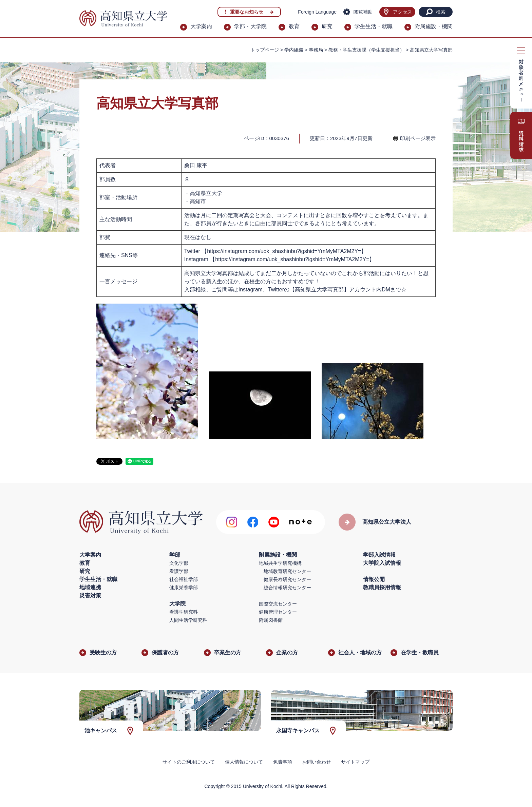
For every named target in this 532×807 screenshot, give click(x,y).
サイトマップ (355, 762)
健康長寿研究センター (287, 579)
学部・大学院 (250, 26)
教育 (294, 26)
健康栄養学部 (184, 588)
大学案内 (201, 26)
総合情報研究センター (287, 588)
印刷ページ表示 (418, 138)
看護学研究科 (184, 612)
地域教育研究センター (287, 571)
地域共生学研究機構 (280, 563)
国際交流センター (278, 604)
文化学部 (179, 563)
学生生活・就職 (374, 26)
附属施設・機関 (434, 26)
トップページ (265, 50)
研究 (327, 26)
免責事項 (283, 762)
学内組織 (294, 50)
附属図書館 (271, 620)
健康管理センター (278, 612)
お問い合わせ (317, 762)
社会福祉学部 (184, 579)
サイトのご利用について (189, 762)
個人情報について (244, 762)
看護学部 (179, 571)
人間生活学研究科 (188, 620)
